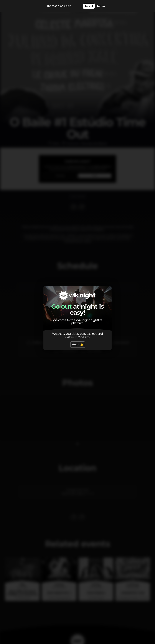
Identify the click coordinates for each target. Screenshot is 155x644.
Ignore (101, 6)
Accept (89, 6)
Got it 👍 (78, 345)
